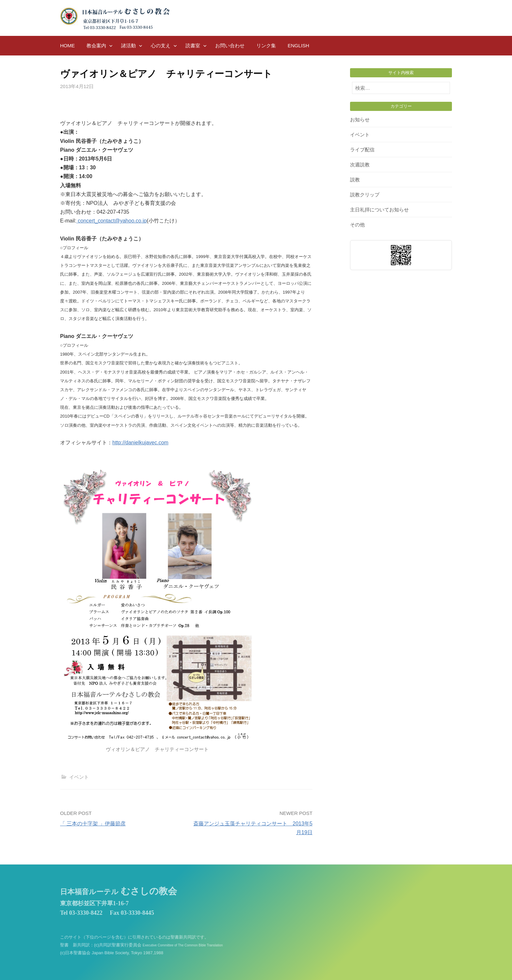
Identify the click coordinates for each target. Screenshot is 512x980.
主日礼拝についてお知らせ (379, 210)
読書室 (193, 46)
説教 (355, 180)
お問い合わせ (230, 46)
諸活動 (128, 46)
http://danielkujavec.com (140, 443)
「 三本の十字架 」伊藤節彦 (93, 824)
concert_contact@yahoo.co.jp (112, 221)
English (298, 46)
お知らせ (360, 120)
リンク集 (266, 46)
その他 (357, 225)
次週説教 (360, 165)
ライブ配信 (362, 150)
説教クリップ (365, 195)
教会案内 (96, 46)
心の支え (161, 46)
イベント (79, 777)
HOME (67, 46)
